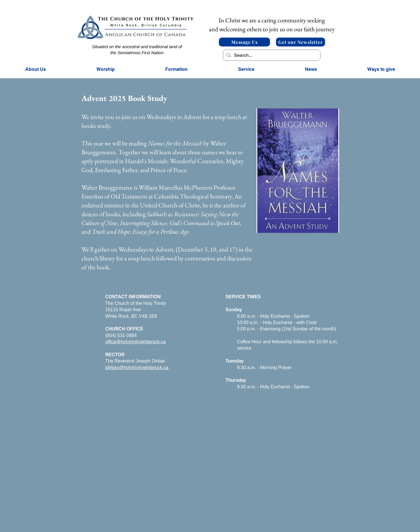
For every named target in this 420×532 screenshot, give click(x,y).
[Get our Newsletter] (301, 42)
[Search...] (271, 55)
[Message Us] (244, 42)
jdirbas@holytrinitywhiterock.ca (137, 368)
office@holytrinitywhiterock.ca (136, 342)
